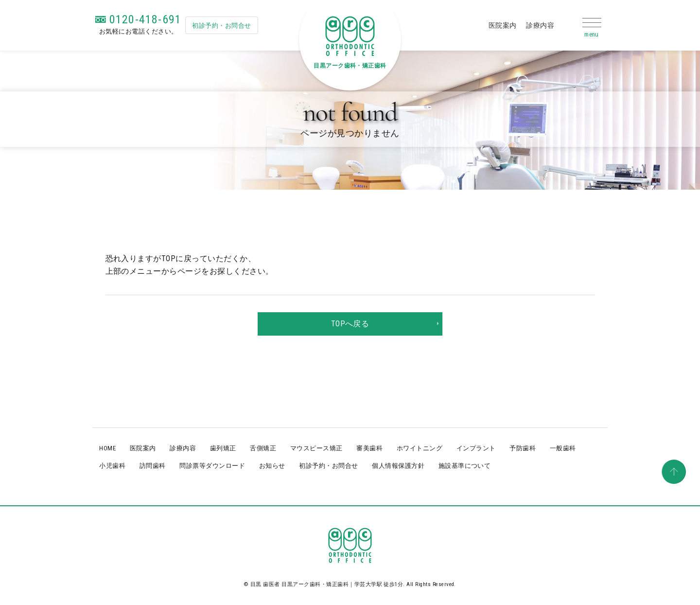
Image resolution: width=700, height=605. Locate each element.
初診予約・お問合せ (221, 26)
